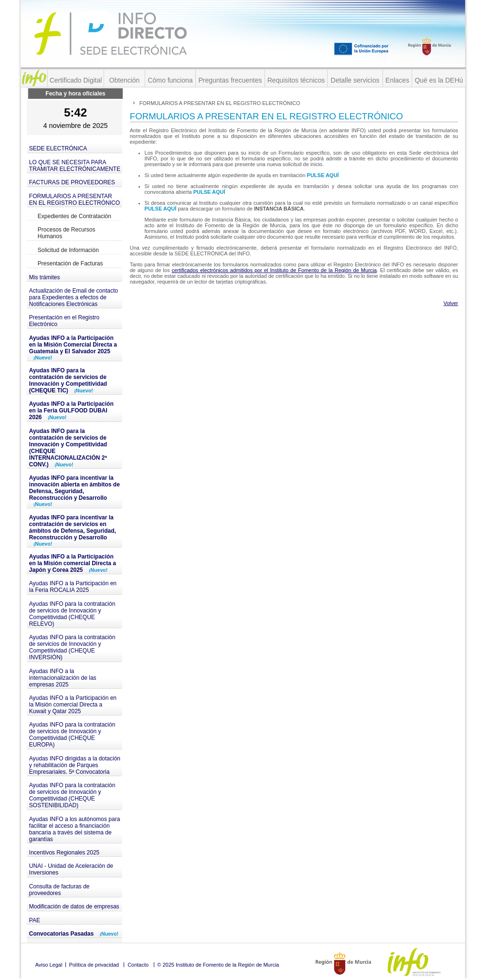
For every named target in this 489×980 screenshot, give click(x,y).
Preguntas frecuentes (230, 80)
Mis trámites (45, 277)
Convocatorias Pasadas (74, 934)
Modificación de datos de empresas (74, 906)
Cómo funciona (170, 80)
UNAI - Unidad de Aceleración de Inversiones (71, 869)
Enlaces (397, 80)
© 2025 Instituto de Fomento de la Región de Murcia (218, 965)
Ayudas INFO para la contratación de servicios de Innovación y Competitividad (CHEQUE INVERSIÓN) (72, 647)
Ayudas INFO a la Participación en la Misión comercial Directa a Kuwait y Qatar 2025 (73, 705)
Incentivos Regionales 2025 (64, 853)
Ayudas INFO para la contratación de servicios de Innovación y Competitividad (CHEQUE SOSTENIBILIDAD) (72, 795)
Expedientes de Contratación (74, 216)
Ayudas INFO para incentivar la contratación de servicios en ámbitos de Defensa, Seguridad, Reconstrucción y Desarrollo (73, 530)
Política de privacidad (94, 965)
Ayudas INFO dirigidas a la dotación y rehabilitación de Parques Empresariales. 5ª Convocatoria (75, 765)
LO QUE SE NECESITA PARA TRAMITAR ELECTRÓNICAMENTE (75, 166)
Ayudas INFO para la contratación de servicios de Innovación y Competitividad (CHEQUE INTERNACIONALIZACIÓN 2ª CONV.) (68, 448)
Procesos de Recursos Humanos (67, 233)
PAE (35, 920)
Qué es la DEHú (439, 80)
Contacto (138, 965)
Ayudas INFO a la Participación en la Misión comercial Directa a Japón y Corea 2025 (73, 563)
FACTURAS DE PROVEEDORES (72, 182)
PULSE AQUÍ (323, 175)
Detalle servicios (355, 80)
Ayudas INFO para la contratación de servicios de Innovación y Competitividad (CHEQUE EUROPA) (72, 735)
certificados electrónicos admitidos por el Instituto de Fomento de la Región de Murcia (274, 270)
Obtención (125, 80)
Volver (451, 303)
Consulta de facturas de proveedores (59, 890)
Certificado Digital (76, 80)
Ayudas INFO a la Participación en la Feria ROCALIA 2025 (73, 587)
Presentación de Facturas (70, 263)
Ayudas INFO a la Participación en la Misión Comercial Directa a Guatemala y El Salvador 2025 (73, 348)
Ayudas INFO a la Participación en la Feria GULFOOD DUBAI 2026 (71, 411)
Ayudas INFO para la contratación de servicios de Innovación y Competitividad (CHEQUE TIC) (68, 380)
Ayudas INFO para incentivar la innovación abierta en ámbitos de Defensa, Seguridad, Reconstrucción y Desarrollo (74, 491)
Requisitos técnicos (296, 80)
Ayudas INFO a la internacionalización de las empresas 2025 (63, 678)
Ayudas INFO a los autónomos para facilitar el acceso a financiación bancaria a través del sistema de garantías (75, 829)
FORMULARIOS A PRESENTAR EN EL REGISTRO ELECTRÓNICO (74, 200)
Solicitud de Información (68, 250)
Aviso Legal (49, 965)
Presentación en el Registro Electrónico (64, 321)
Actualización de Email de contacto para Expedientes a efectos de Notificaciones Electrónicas (74, 297)
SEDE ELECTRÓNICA (58, 148)
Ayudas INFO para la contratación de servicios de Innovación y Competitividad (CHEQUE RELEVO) (72, 614)
